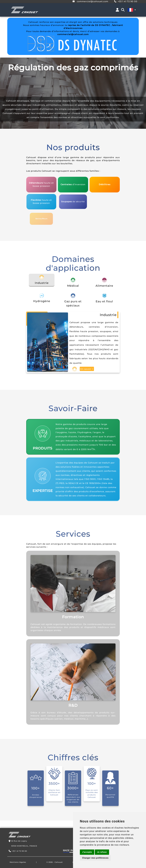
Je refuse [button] (102, 852)
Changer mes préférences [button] (95, 858)
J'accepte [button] (87, 852)
